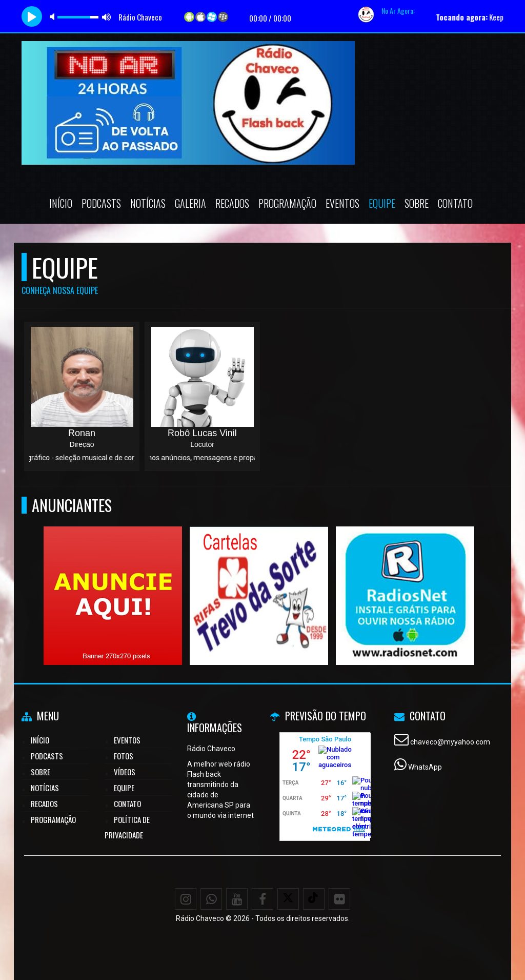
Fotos (124, 756)
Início (61, 203)
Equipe (382, 203)
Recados (232, 203)
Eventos (342, 203)
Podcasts (101, 203)
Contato (455, 203)
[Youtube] (237, 899)
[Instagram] (186, 899)
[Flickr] (339, 899)
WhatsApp (425, 767)
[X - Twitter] (288, 899)
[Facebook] (262, 899)
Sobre (417, 203)
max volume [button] (107, 17)
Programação (287, 203)
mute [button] (54, 17)
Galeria (190, 203)
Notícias (148, 203)
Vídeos (125, 772)
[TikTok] (314, 899)
